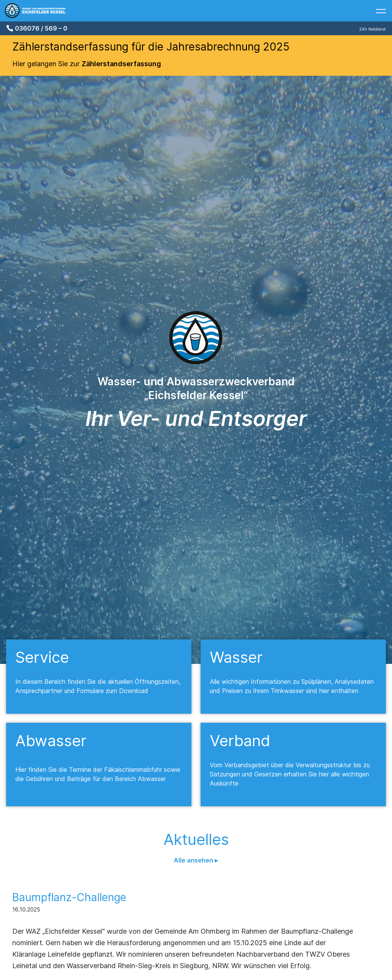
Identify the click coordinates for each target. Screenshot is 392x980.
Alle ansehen (194, 860)
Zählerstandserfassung (121, 64)
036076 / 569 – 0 (41, 28)
